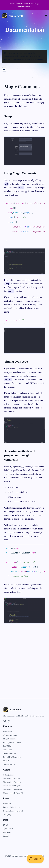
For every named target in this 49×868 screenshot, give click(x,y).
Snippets (6, 761)
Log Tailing (7, 746)
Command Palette (10, 753)
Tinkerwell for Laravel (11, 779)
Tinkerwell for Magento (12, 786)
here (41, 59)
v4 (16, 811)
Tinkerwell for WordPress (13, 790)
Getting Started (9, 775)
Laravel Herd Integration (12, 757)
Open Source (8, 829)
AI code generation (10, 735)
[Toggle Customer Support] (35, 859)
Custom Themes (9, 764)
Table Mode (8, 750)
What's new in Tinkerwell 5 (13, 793)
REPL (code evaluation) (12, 743)
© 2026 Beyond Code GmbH (17, 856)
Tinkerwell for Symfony (12, 782)
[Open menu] (47, 16)
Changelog (7, 815)
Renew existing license (12, 807)
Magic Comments (10, 739)
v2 (22, 811)
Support (6, 836)
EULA (6, 825)
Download (7, 804)
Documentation (9, 811)
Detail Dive (7, 732)
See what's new (25, 7)
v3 (19, 811)
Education (7, 832)
